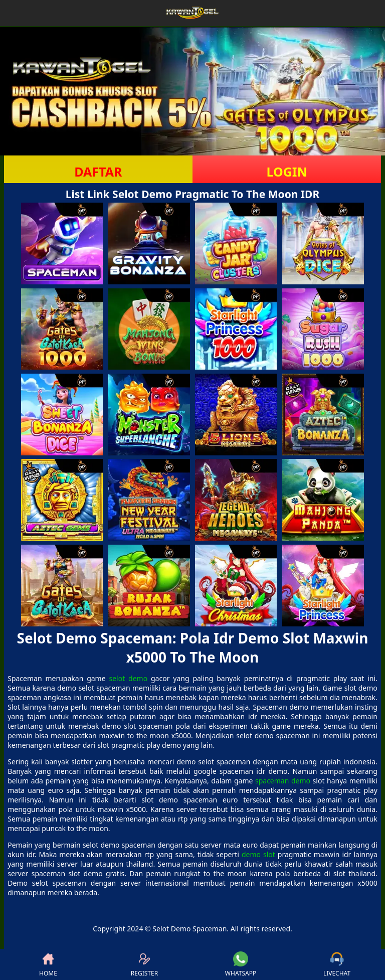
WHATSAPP (241, 964)
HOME (48, 964)
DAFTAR (98, 172)
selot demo (128, 678)
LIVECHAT (337, 964)
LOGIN (286, 172)
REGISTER (144, 964)
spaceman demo (283, 781)
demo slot (258, 854)
